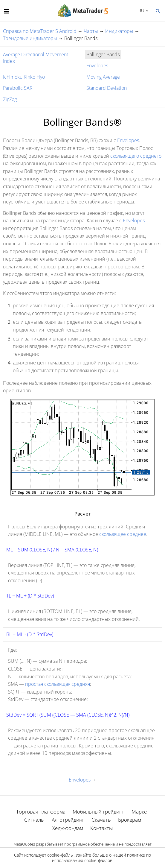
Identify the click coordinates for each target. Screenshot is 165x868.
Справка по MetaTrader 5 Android (40, 31)
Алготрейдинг (68, 820)
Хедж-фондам (68, 828)
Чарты (91, 31)
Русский (140, 10)
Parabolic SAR (18, 88)
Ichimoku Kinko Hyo (24, 77)
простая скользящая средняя (58, 684)
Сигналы (34, 820)
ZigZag (10, 99)
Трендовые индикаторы (30, 38)
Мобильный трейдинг (98, 812)
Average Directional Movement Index (36, 58)
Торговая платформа (41, 812)
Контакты (101, 828)
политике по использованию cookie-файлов (102, 858)
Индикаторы (119, 31)
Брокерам (130, 820)
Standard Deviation (107, 88)
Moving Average (103, 77)
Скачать (101, 820)
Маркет (140, 812)
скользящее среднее (123, 534)
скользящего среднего (136, 156)
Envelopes (97, 66)
